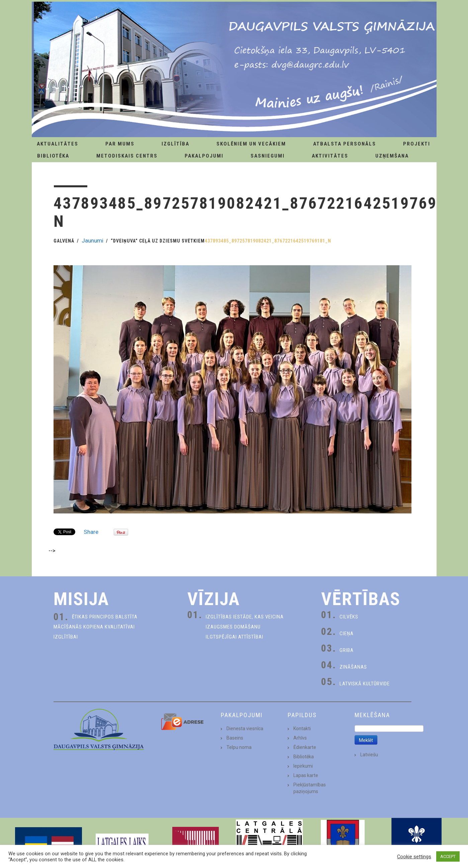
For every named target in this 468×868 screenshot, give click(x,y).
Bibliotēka (53, 156)
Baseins (235, 738)
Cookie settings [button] (414, 857)
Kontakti (302, 729)
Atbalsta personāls (345, 144)
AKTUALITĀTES (58, 144)
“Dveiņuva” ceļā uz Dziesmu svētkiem (158, 241)
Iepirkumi (303, 766)
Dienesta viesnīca (245, 729)
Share (91, 532)
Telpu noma (239, 747)
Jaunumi (92, 240)
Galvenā (64, 241)
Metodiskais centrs (127, 156)
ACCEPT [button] (448, 856)
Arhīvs (300, 738)
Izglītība (175, 144)
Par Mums (120, 144)
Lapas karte (306, 775)
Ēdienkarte (305, 747)
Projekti (417, 144)
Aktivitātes (330, 156)
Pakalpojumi (204, 156)
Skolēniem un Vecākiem (251, 144)
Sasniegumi (268, 156)
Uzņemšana (392, 156)
